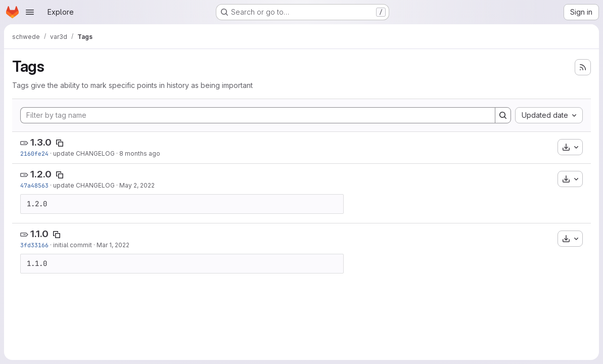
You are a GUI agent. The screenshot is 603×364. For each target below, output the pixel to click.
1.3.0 (41, 142)
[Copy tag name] (60, 143)
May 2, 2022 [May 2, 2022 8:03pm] (137, 185)
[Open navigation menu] (30, 12)
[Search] (503, 115)
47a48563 (34, 185)
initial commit (73, 245)
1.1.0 (39, 234)
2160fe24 (34, 153)
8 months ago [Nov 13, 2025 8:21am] (140, 153)
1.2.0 (41, 174)
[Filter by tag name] (258, 115)
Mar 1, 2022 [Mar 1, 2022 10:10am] (113, 245)
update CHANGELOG (84, 153)
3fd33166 (34, 245)
